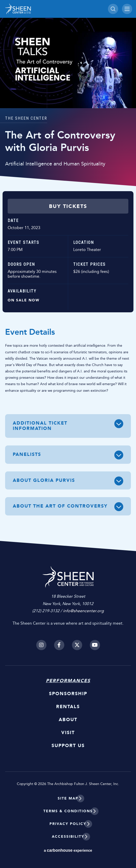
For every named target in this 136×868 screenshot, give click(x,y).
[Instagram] (41, 645)
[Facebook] (59, 645)
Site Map (68, 798)
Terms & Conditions (68, 811)
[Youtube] (95, 645)
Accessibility (68, 837)
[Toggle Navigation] (127, 9)
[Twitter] (77, 645)
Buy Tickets (68, 206)
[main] (68, 276)
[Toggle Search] (113, 9)
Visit (68, 733)
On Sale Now (24, 300)
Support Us (68, 746)
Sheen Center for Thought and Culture (41, 9)
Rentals (68, 707)
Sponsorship (68, 694)
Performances (68, 681)
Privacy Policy (68, 824)
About (68, 720)
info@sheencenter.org (83, 611)
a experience (68, 850)
